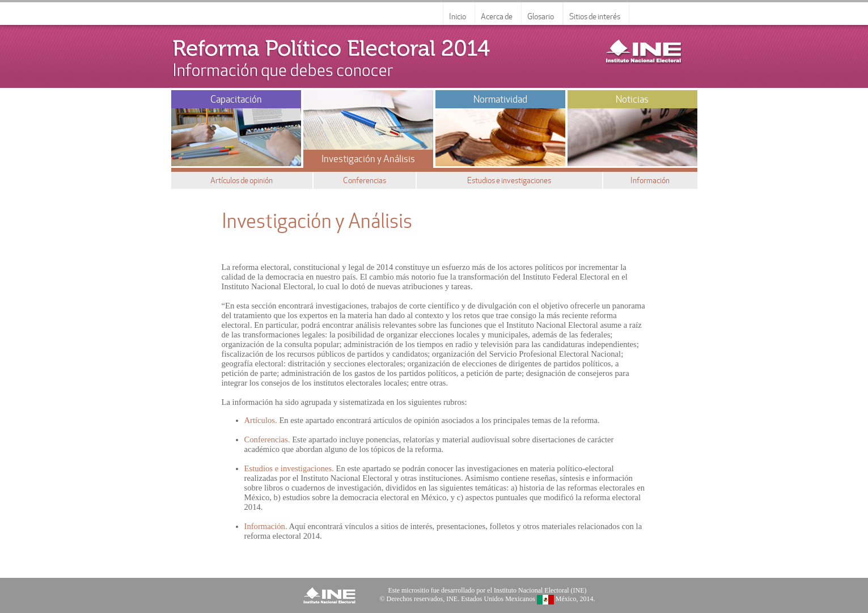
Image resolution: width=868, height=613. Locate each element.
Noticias (632, 99)
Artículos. (261, 420)
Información (650, 180)
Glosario (541, 16)
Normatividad (500, 99)
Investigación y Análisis (368, 159)
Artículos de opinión (242, 180)
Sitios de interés (595, 16)
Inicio (458, 16)
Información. (266, 526)
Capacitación (236, 99)
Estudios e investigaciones (509, 180)
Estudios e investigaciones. (289, 468)
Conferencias (365, 180)
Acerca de (497, 16)
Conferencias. (267, 439)
